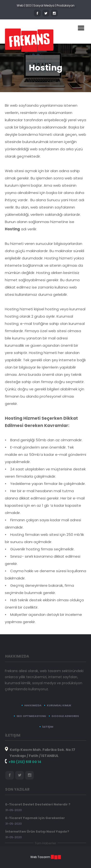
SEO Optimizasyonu (31, 716)
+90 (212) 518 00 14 (25, 762)
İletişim (48, 727)
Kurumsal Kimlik (59, 705)
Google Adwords (65, 716)
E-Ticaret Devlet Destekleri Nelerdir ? (38, 804)
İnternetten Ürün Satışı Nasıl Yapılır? (37, 832)
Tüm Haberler (45, 843)
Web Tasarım (40, 857)
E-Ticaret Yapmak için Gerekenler (35, 818)
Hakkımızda (33, 705)
